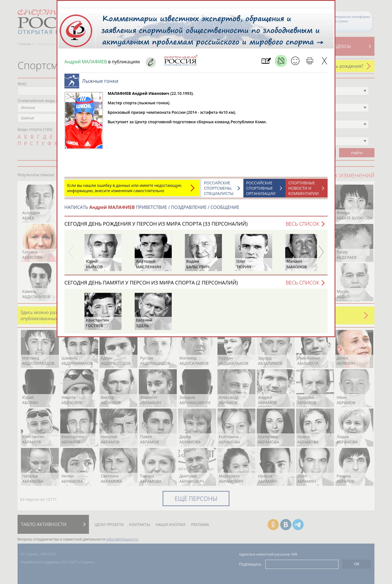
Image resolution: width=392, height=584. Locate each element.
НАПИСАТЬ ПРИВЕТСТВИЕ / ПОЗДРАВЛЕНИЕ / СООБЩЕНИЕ (152, 210)
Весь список (303, 226)
